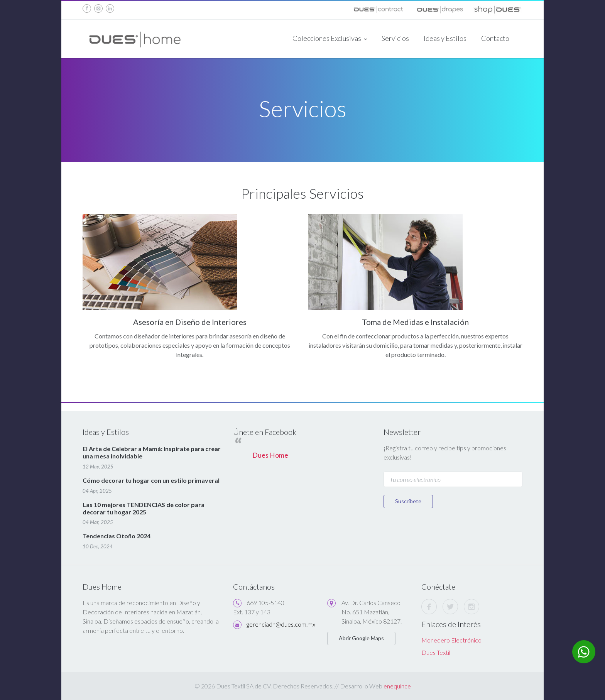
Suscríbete (408, 501)
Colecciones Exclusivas (330, 39)
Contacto (495, 38)
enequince (397, 686)
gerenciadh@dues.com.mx (281, 624)
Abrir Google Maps (361, 638)
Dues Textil (436, 652)
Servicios (395, 38)
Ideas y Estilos (445, 38)
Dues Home (270, 455)
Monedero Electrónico (451, 640)
